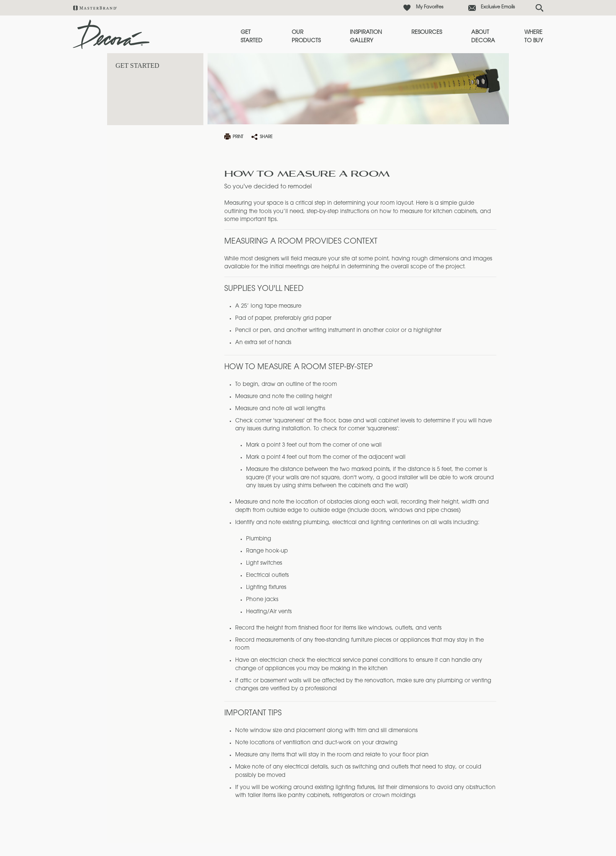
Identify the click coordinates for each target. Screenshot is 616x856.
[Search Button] (539, 8)
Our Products (306, 37)
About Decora (483, 37)
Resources (427, 32)
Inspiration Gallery (366, 37)
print (238, 137)
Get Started (252, 37)
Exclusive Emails (498, 7)
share (266, 137)
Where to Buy (534, 37)
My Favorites (430, 7)
